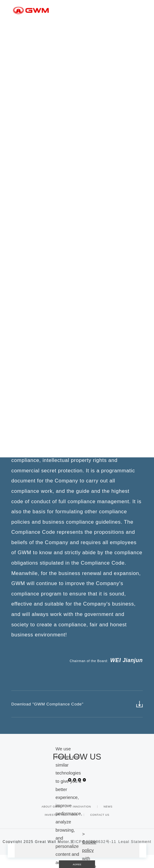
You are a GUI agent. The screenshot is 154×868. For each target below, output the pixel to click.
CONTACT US (100, 828)
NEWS (108, 820)
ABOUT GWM (51, 820)
